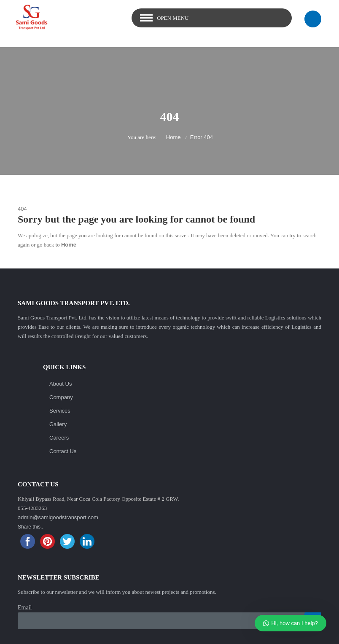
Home (174, 137)
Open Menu (173, 18)
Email (25, 608)
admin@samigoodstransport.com (58, 517)
